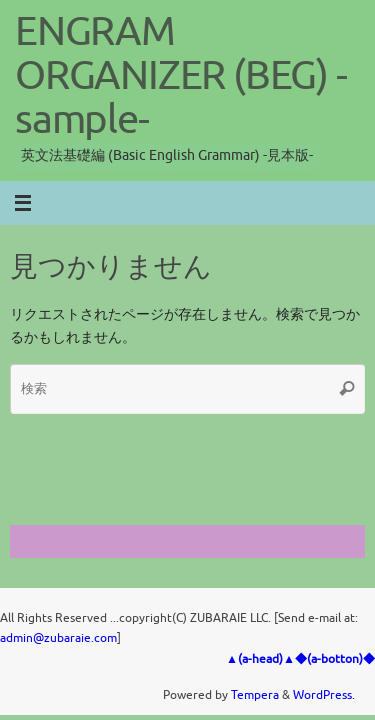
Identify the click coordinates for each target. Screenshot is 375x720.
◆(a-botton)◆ (335, 659)
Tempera (255, 695)
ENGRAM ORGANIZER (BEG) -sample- (181, 76)
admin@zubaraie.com (58, 638)
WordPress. (324, 695)
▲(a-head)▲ (260, 659)
